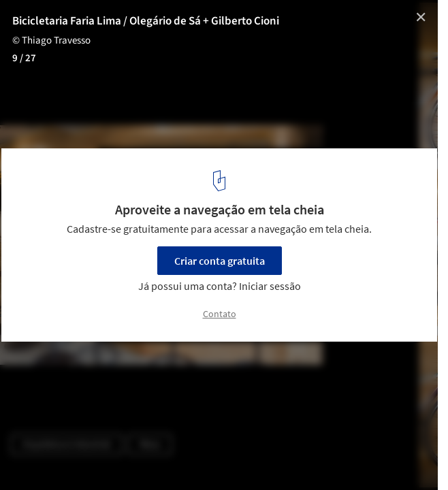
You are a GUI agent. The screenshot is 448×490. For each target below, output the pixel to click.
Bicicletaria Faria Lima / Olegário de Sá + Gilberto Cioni (146, 21)
